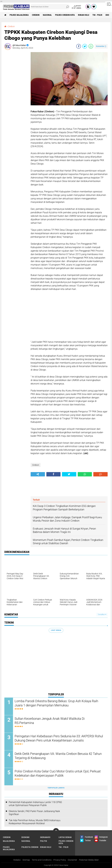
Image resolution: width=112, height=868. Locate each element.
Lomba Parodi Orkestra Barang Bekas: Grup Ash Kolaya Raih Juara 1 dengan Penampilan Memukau (56, 703)
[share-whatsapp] (91, 46)
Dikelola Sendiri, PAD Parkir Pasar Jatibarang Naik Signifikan (34, 813)
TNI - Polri (97, 15)
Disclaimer (72, 860)
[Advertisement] (16, 96)
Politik (44, 841)
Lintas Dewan (65, 837)
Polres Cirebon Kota (65, 15)
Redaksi (17, 860)
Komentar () (101, 46)
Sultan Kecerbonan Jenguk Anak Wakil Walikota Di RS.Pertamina (50, 721)
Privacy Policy (60, 860)
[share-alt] (38, 474)
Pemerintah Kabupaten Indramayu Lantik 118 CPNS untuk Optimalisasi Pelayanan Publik (35, 804)
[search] (50, 7)
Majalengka (9, 841)
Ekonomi (25, 837)
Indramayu (45, 837)
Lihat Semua (56, 630)
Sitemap (26, 860)
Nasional (47, 15)
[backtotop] (56, 831)
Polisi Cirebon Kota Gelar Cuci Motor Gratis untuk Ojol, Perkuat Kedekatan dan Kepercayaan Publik (58, 773)
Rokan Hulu (84, 15)
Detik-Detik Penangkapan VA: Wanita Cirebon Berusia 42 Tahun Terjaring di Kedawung (58, 756)
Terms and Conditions (42, 860)
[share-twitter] (85, 46)
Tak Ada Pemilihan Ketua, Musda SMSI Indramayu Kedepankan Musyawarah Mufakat (35, 822)
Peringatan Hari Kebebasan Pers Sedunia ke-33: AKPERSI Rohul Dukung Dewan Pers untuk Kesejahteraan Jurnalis (59, 738)
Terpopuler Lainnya (56, 788)
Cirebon (36, 15)
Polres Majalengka (19, 15)
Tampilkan (102, 614)
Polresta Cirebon (30, 847)
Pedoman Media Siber (89, 860)
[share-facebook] (79, 46)
